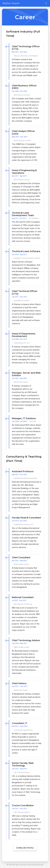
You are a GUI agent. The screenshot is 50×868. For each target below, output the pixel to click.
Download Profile (25, 848)
